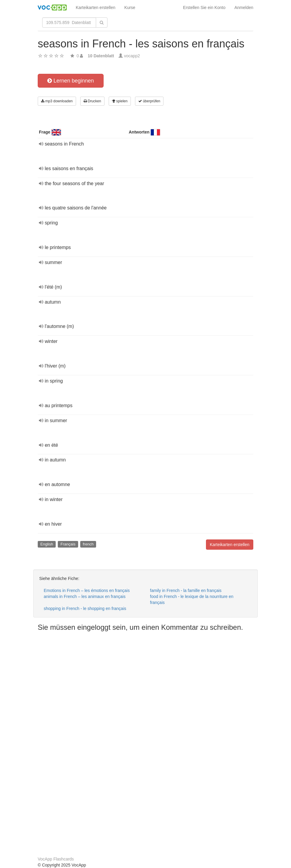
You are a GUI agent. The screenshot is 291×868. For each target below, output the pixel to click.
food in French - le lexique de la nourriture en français (192, 599)
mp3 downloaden (57, 101)
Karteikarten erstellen (96, 8)
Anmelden (244, 8)
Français (68, 544)
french (88, 544)
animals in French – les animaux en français (85, 596)
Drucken (92, 101)
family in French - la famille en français (186, 590)
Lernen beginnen (71, 81)
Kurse (130, 8)
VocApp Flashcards (56, 859)
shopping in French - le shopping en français (85, 608)
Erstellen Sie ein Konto (204, 8)
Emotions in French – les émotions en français (87, 590)
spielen (120, 101)
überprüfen (149, 101)
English (47, 544)
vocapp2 (132, 56)
